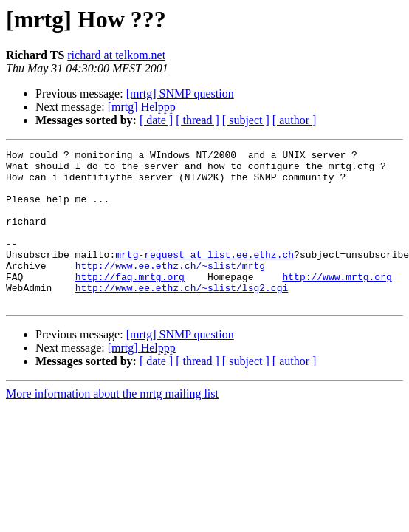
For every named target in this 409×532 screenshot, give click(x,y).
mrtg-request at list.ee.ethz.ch (205, 276)
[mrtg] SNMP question (180, 93)
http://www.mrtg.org (337, 303)
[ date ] (156, 120)
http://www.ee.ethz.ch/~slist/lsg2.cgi (182, 316)
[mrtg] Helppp (142, 107)
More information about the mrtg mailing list (112, 424)
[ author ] (295, 120)
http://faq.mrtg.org (130, 303)
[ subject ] (246, 120)
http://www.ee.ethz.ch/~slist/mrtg (170, 290)
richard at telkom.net (116, 55)
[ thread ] (197, 120)
